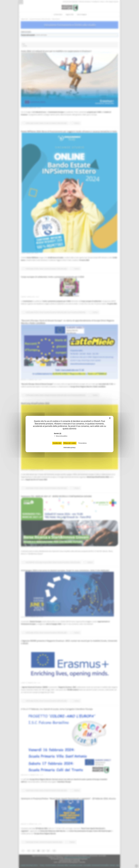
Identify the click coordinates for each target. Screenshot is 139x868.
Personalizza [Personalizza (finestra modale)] (82, 443)
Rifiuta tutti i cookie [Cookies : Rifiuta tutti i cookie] (70, 443)
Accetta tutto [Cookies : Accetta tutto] (57, 443)
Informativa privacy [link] (69, 448)
